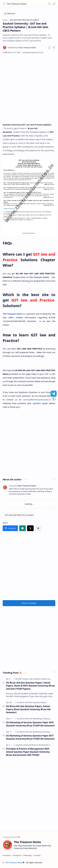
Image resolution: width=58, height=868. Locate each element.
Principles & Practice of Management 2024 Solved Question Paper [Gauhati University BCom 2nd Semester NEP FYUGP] (28, 752)
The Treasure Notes (17, 4)
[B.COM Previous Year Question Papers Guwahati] (36, 679)
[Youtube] (37, 855)
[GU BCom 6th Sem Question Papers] (32, 702)
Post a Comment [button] (29, 603)
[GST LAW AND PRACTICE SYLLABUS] (19, 515)
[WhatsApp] (27, 855)
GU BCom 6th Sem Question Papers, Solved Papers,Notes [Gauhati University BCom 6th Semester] (28, 709)
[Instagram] (17, 855)
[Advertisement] (29, 88)
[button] (4, 4)
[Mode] (54, 4)
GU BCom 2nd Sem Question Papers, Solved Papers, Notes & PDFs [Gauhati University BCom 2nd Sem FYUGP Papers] (30, 686)
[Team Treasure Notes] (22, 48)
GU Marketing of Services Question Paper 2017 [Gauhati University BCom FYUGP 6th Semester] (30, 737)
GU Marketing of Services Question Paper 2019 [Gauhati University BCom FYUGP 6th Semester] (30, 724)
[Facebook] (7, 855)
